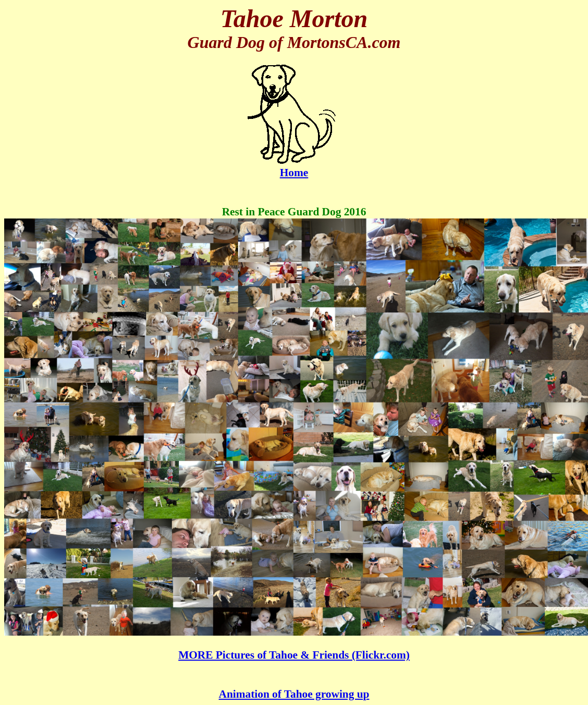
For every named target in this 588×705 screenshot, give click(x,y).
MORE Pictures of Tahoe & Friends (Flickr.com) (294, 655)
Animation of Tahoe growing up (294, 694)
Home (294, 168)
